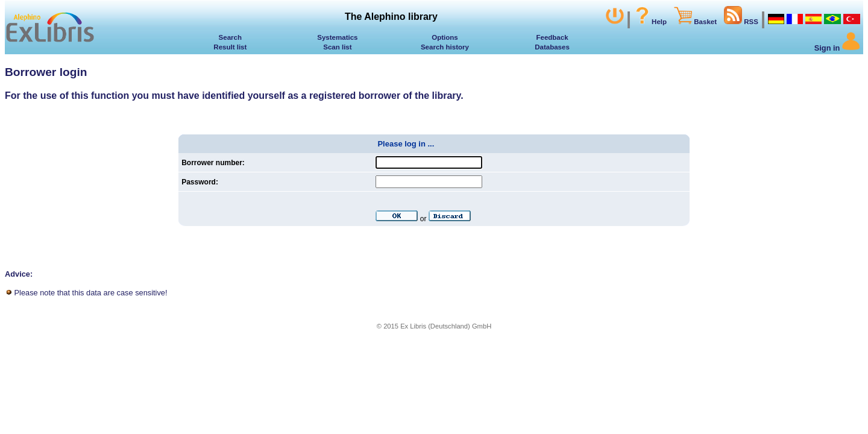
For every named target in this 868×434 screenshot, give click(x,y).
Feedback (552, 37)
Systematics (337, 37)
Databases (552, 47)
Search (230, 37)
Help (650, 22)
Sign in (837, 48)
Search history (445, 47)
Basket (695, 22)
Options (445, 37)
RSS (741, 22)
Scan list (337, 47)
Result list (230, 47)
